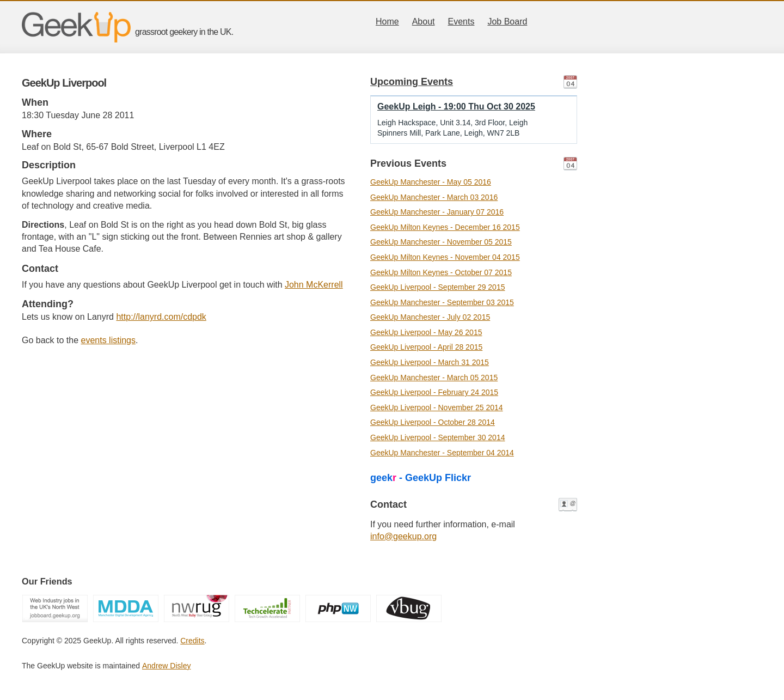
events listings (109, 340)
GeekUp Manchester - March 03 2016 (434, 197)
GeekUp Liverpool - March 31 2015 (430, 362)
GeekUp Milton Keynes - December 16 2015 (445, 227)
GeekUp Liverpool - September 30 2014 (437, 437)
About (424, 22)
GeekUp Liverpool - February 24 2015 (434, 392)
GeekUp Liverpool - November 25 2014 (437, 407)
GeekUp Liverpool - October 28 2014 (433, 422)
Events (461, 22)
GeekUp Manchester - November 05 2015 (441, 242)
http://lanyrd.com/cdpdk (161, 317)
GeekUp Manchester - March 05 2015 (434, 378)
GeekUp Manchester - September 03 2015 (442, 302)
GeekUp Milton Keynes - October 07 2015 (441, 272)
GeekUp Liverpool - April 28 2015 (426, 347)
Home (387, 22)
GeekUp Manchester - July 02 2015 (430, 317)
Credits (192, 641)
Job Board (507, 22)
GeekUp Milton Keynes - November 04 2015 (445, 257)
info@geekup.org (403, 536)
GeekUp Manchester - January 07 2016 (437, 212)
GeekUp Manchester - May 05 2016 (431, 182)
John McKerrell (314, 285)
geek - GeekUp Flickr (421, 478)
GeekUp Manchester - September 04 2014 (442, 453)
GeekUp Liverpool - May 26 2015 (426, 332)
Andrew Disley (166, 666)
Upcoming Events (412, 82)
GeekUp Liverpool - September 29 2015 (437, 287)
